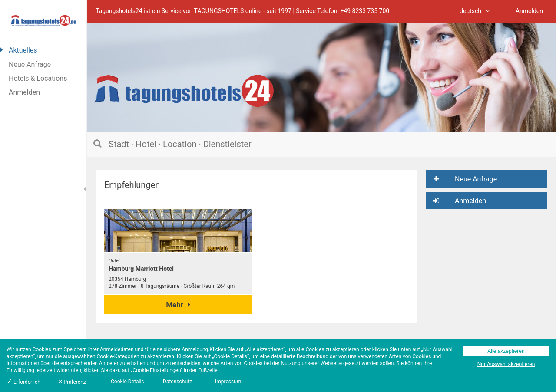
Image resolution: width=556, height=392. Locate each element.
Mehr (178, 305)
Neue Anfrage (30, 64)
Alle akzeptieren (506, 351)
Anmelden (24, 92)
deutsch (475, 11)
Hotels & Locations (38, 78)
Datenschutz (177, 382)
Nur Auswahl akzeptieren (506, 364)
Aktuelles (23, 50)
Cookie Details (127, 382)
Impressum (228, 382)
